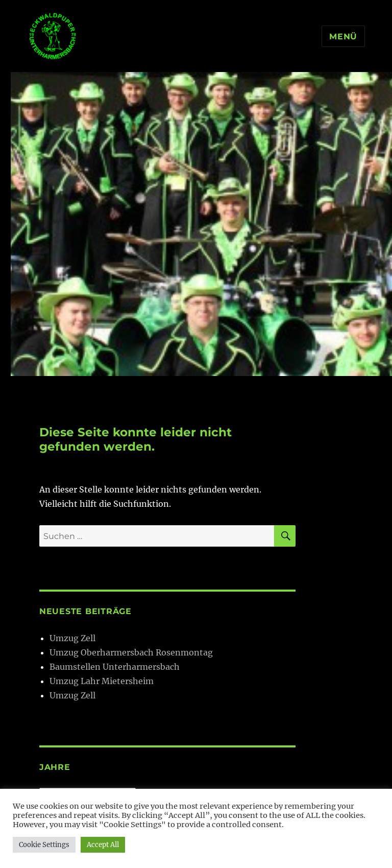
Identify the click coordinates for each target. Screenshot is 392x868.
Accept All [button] (103, 845)
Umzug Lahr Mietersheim (102, 681)
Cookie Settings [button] (44, 845)
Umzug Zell (72, 638)
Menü (343, 37)
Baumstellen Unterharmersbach (115, 667)
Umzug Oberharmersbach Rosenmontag (131, 652)
